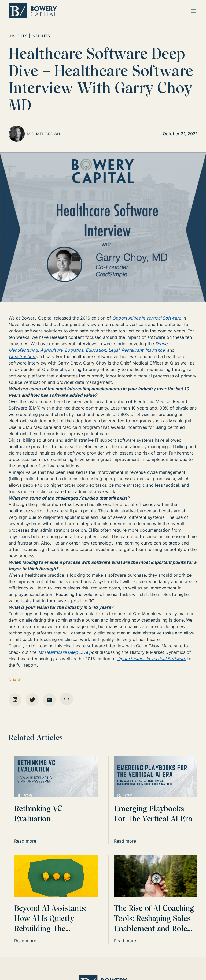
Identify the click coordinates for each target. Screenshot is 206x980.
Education (96, 350)
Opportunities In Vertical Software (147, 318)
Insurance (155, 350)
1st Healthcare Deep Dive (63, 652)
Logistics (74, 350)
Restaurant (132, 350)
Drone (161, 344)
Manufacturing (23, 350)
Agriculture (51, 350)
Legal (114, 350)
